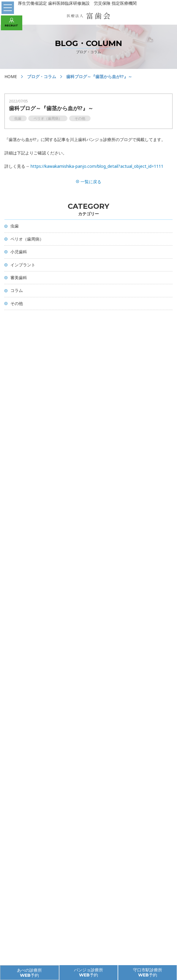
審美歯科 (19, 278)
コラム (17, 290)
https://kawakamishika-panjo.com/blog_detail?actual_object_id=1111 (97, 166)
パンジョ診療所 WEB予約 (88, 972)
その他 (17, 303)
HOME (11, 76)
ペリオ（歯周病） (27, 239)
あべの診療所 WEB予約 (29, 973)
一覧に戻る (89, 182)
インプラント (23, 265)
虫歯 (15, 226)
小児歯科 (19, 252)
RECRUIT (11, 22)
